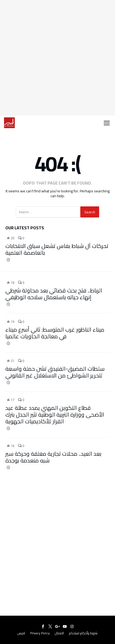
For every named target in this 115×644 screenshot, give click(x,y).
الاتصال (59, 633)
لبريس (21, 633)
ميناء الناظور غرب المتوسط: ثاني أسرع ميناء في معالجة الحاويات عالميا (55, 333)
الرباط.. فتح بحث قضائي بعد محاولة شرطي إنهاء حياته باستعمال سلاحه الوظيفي (54, 294)
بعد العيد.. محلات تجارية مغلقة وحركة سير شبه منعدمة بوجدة (53, 457)
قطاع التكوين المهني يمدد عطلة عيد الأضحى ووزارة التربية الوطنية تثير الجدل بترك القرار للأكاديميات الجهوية (55, 415)
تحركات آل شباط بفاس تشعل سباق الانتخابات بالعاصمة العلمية (57, 249)
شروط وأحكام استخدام (83, 633)
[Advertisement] (57, 58)
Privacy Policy (40, 633)
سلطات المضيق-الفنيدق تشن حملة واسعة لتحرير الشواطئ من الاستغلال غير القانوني (55, 372)
